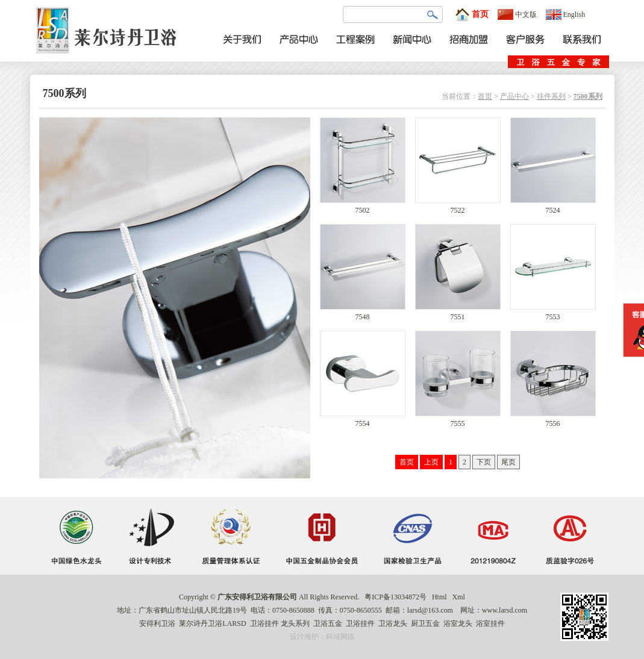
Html (439, 597)
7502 (363, 207)
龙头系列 (295, 623)
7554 (363, 420)
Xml (459, 597)
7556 (553, 420)
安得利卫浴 (157, 623)
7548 (363, 314)
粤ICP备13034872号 (395, 597)
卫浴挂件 (264, 623)
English (566, 14)
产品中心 (514, 96)
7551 (458, 314)
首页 (472, 14)
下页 (484, 462)
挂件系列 (551, 96)
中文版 (517, 14)
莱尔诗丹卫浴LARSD (212, 623)
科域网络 (340, 637)
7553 (553, 314)
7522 (458, 207)
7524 (553, 207)
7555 (458, 420)
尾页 (508, 462)
